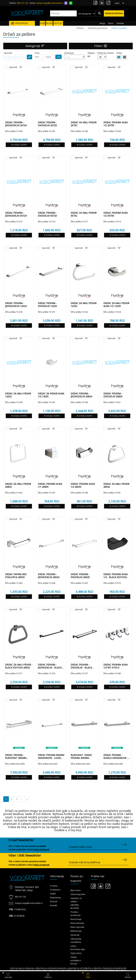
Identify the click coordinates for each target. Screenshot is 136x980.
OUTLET (58, 23)
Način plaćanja (77, 923)
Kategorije (35, 46)
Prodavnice (55, 890)
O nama (54, 886)
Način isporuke (77, 927)
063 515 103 (23, 3)
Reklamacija (76, 931)
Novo (111, 23)
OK (58, 57)
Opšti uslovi (76, 953)
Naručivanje (76, 919)
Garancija (75, 935)
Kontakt (120, 23)
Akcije (102, 23)
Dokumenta (55, 898)
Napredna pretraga (114, 13)
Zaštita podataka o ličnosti (76, 960)
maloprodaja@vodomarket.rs (49, 3)
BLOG (49, 23)
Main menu (76, 890)
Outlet (53, 894)
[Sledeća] (27, 799)
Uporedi (13, 67)
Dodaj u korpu (19, 145)
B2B (42, 23)
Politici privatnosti (41, 850)
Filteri (101, 46)
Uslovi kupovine (78, 894)
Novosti (54, 901)
